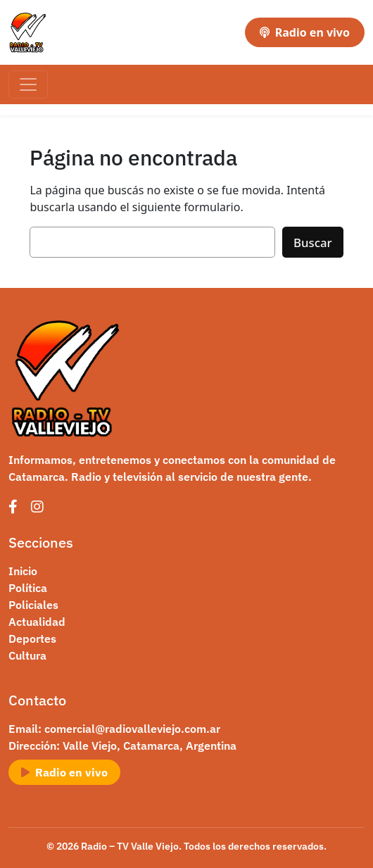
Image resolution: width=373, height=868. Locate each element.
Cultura (27, 655)
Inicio (23, 571)
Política (28, 588)
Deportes (32, 639)
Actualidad (37, 622)
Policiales (33, 605)
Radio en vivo (305, 32)
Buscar (313, 243)
